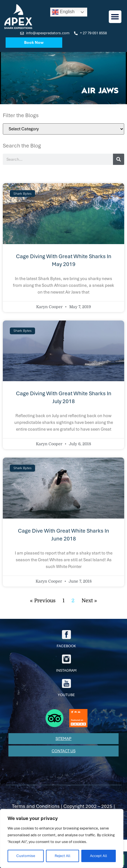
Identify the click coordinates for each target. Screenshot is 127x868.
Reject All (63, 856)
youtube (66, 688)
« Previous (43, 601)
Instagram (66, 664)
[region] (62, 839)
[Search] (119, 159)
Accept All (99, 856)
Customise (26, 856)
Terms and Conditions (36, 806)
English (63, 12)
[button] (115, 17)
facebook (66, 639)
